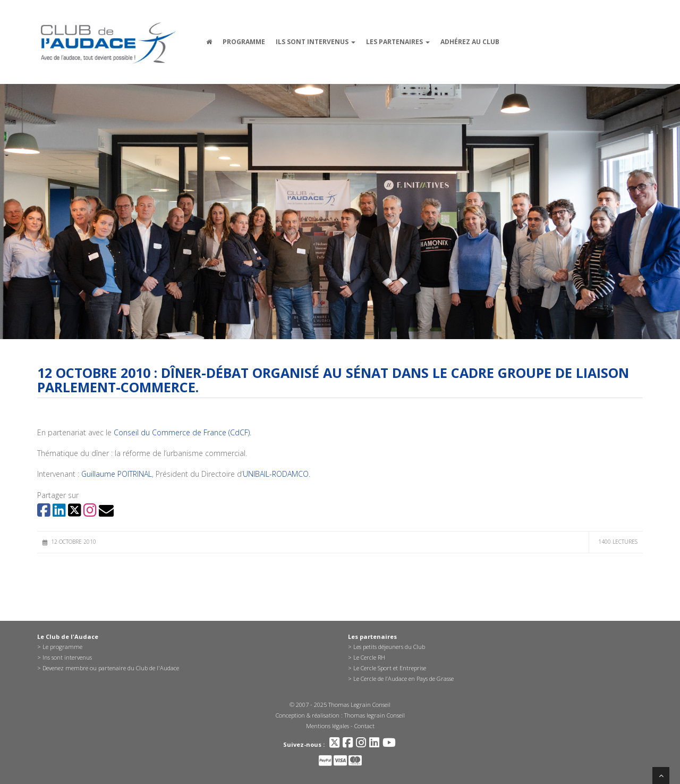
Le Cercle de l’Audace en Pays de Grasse (403, 678)
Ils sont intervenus (316, 42)
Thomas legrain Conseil (375, 715)
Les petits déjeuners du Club (389, 647)
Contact (364, 726)
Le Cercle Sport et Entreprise (390, 668)
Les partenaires (398, 42)
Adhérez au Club (470, 42)
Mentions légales (328, 726)
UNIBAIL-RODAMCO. (277, 474)
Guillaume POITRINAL (117, 474)
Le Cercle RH (369, 657)
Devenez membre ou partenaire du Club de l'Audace (111, 668)
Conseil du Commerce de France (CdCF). (182, 432)
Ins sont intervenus (67, 657)
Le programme (62, 647)
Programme (244, 42)
